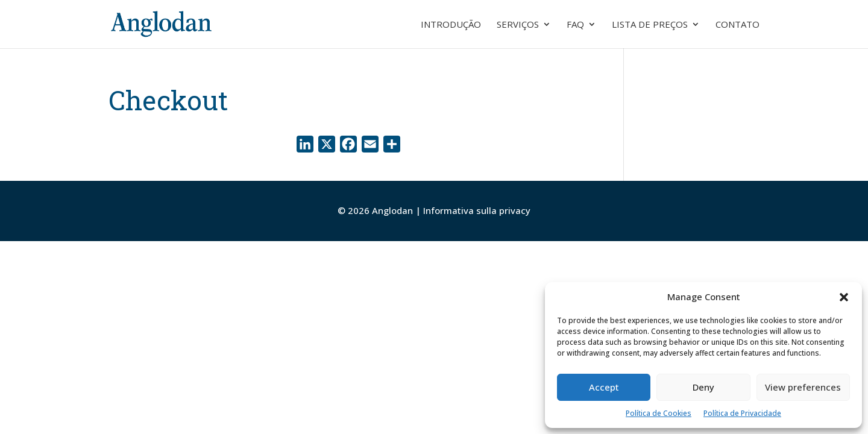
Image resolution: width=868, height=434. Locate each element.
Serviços (518, 25)
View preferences (803, 387)
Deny (703, 387)
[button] (844, 297)
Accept (604, 387)
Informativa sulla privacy (477, 210)
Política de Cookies (659, 413)
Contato (737, 25)
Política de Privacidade (742, 413)
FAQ (575, 25)
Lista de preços (650, 25)
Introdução (451, 25)
